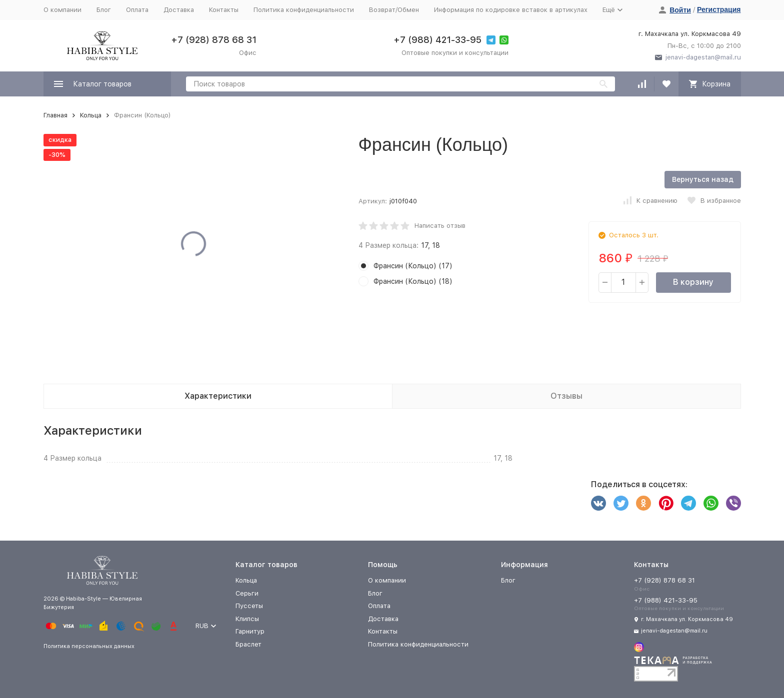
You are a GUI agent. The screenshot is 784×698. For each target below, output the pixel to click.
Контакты (224, 10)
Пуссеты (249, 606)
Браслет (248, 644)
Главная (55, 115)
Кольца (91, 115)
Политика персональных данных (89, 646)
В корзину (693, 282)
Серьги (247, 593)
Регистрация (719, 9)
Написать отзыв (440, 226)
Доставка (179, 10)
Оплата (137, 10)
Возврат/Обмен (394, 10)
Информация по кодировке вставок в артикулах (511, 10)
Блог (104, 10)
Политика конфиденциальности (304, 10)
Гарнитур (250, 631)
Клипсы (247, 619)
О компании (62, 10)
